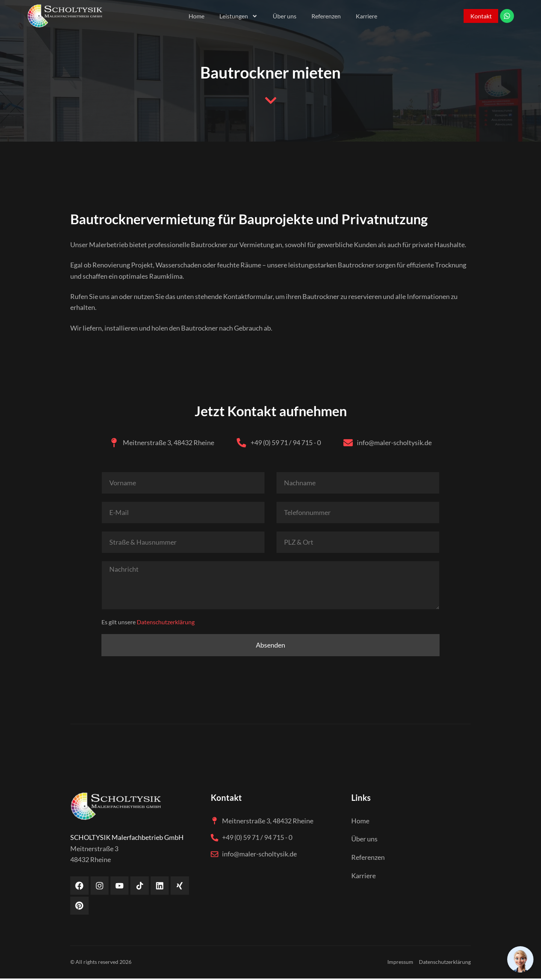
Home (195, 16)
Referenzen (325, 16)
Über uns (283, 16)
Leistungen (237, 16)
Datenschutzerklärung (166, 623)
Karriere (365, 16)
